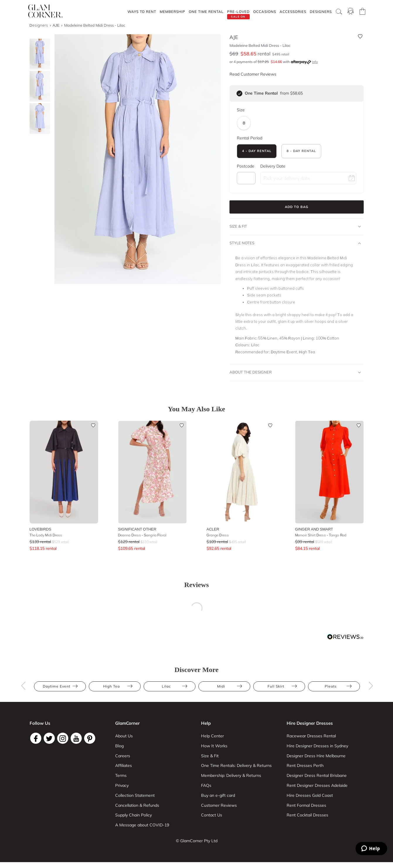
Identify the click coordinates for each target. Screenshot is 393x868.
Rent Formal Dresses (306, 805)
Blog (119, 746)
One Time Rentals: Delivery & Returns (236, 765)
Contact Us (212, 815)
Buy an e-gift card (218, 795)
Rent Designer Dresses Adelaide (317, 785)
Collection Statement (135, 795)
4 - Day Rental (257, 151)
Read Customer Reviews (253, 74)
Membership (172, 12)
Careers (123, 756)
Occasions (265, 12)
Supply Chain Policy (133, 815)
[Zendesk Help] (371, 849)
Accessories (293, 12)
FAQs (206, 785)
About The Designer (295, 372)
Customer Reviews (219, 805)
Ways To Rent (142, 12)
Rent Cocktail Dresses (307, 815)
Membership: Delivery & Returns (231, 775)
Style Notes (295, 243)
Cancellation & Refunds (137, 805)
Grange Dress (218, 535)
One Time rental (206, 12)
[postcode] (246, 178)
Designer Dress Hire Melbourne (316, 756)
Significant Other (137, 529)
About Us (124, 736)
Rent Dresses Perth (305, 765)
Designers (321, 12)
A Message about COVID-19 (142, 825)
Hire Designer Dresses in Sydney (317, 746)
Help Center (212, 736)
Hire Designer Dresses (310, 723)
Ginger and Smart (314, 529)
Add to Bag (297, 207)
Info (315, 62)
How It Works (214, 746)
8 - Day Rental (301, 151)
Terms (121, 775)
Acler (213, 529)
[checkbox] (239, 93)
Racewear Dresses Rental (311, 736)
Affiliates (124, 765)
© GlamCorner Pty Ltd (197, 841)
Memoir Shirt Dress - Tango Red (321, 535)
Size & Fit (295, 226)
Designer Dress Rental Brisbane (317, 775)
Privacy (122, 785)
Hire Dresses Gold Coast (310, 795)
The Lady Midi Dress (46, 535)
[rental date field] (308, 178)
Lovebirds (40, 529)
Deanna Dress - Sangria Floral (142, 535)
